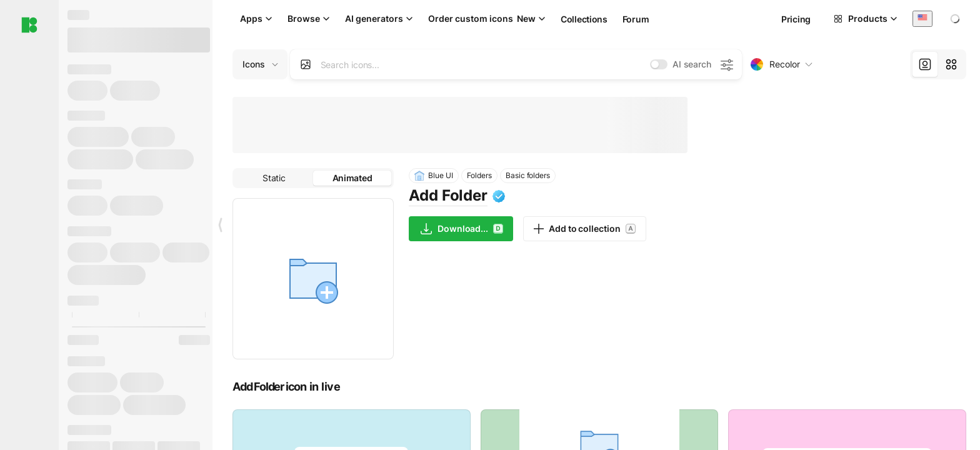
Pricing (796, 19)
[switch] (659, 64)
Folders (480, 175)
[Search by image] (306, 64)
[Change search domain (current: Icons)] (260, 64)
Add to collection (585, 228)
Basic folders (528, 175)
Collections (584, 19)
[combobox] (922, 18)
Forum (636, 19)
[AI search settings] (726, 64)
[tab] (925, 64)
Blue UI (434, 176)
